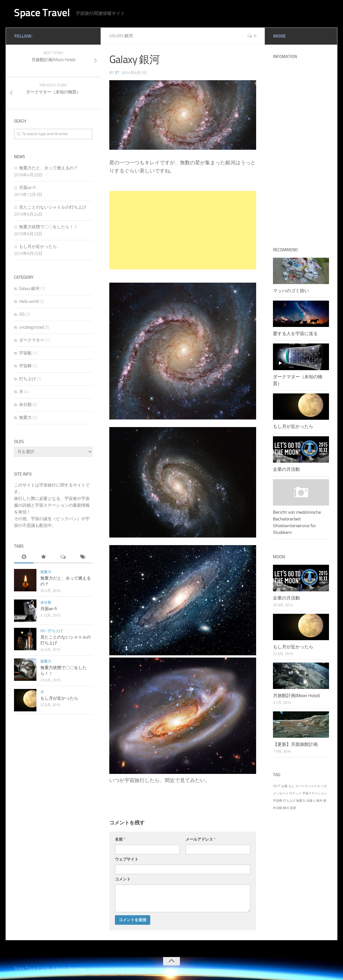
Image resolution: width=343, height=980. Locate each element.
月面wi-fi (27, 188)
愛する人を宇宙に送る (295, 334)
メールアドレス (201, 839)
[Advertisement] (183, 230)
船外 (319, 801)
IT (279, 786)
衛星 (293, 808)
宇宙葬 (25, 366)
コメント (123, 879)
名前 (120, 839)
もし (291, 786)
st (117, 72)
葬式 (286, 808)
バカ (324, 786)
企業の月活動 (286, 469)
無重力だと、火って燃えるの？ (48, 168)
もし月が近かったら (38, 246)
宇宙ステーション (315, 793)
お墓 (284, 786)
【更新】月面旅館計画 (295, 744)
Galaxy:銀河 (122, 36)
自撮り (311, 801)
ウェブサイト (127, 859)
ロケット (295, 793)
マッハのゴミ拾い (291, 291)
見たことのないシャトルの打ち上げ (53, 207)
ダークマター (32, 340)
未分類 (25, 405)
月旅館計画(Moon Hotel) (296, 696)
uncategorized (32, 327)
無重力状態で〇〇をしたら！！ (48, 227)
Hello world (29, 301)
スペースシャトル (308, 786)
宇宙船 (25, 353)
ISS (22, 314)
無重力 (25, 418)
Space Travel (45, 13)
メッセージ (281, 793)
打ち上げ (27, 379)
